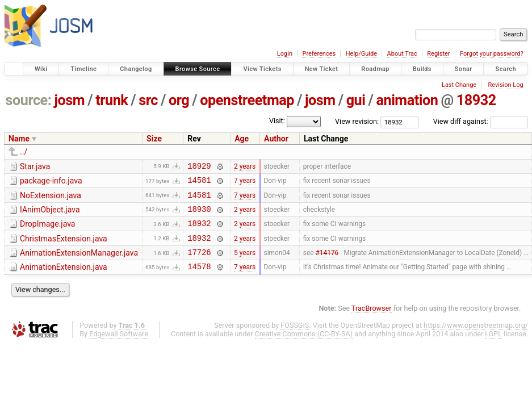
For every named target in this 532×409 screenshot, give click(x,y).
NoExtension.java (51, 199)
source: (29, 100)
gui (356, 100)
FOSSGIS (295, 339)
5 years (245, 264)
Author (276, 139)
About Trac (402, 54)
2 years (245, 167)
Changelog (136, 69)
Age (242, 139)
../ (24, 152)
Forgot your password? (492, 54)
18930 (199, 216)
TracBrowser (372, 322)
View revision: (357, 121)
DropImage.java (47, 231)
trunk (112, 100)
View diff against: (481, 121)
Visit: (277, 121)
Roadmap (375, 69)
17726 (199, 264)
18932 (476, 100)
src (148, 100)
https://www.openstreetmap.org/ (476, 339)
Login (285, 54)
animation (407, 100)
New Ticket (322, 69)
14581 (199, 183)
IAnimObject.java (50, 215)
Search (506, 69)
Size (154, 139)
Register (438, 54)
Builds (422, 69)
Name (19, 139)
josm (69, 100)
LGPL (493, 347)
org (179, 100)
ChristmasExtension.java (64, 247)
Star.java (35, 166)
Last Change (459, 85)
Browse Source (198, 69)
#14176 (327, 264)
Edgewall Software (119, 347)
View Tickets (262, 69)
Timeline (83, 69)
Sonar (464, 69)
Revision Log (505, 85)
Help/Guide (361, 54)
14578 (199, 280)
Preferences (319, 54)
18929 (199, 167)
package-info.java (51, 182)
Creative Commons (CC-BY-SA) (304, 347)
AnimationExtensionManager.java (79, 263)
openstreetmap (247, 100)
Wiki (41, 69)
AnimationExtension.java (64, 279)
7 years (245, 183)
